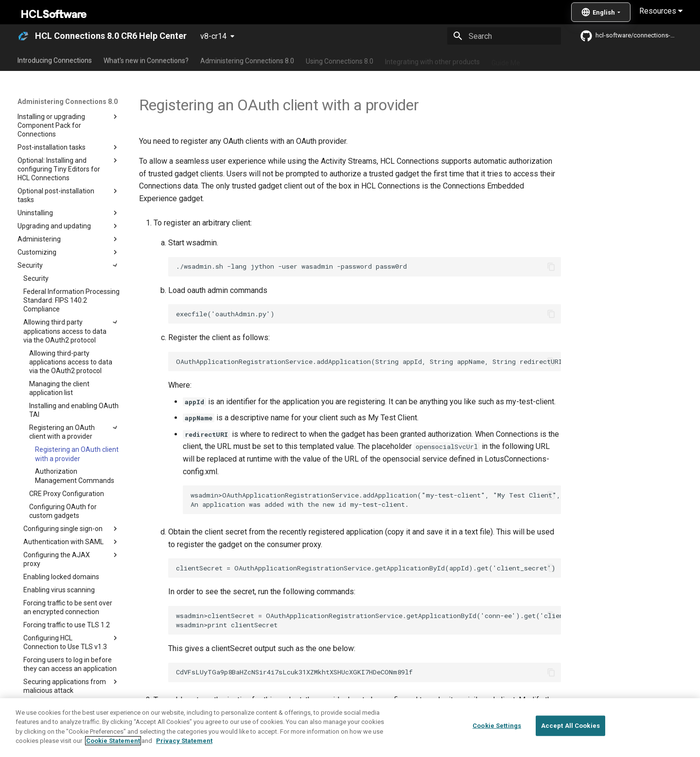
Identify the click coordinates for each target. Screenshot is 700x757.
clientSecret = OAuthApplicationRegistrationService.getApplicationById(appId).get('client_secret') (366, 568)
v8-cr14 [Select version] (213, 36)
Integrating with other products (432, 60)
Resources (661, 11)
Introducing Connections (55, 60)
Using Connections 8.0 (340, 60)
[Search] (504, 36)
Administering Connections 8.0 (247, 60)
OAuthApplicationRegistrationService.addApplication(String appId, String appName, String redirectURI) (368, 361)
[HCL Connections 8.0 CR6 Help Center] (23, 36)
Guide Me (506, 60)
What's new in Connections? (146, 60)
